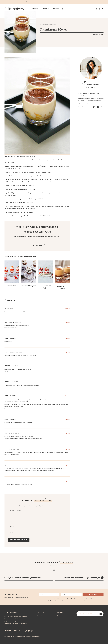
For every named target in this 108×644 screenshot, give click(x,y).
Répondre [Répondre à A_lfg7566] (67, 465)
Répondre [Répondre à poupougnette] (67, 322)
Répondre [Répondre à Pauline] (67, 338)
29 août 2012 (15, 433)
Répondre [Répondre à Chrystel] (67, 366)
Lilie (14, 9)
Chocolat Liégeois (29, 286)
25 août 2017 (16, 465)
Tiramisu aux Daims (62, 287)
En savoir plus (82, 107)
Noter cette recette (98, 35)
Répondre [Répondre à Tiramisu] (67, 433)
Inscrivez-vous (31, 2)
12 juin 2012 (13, 419)
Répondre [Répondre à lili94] (67, 449)
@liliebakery (23, 237)
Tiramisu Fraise (12, 286)
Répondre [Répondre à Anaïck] (67, 419)
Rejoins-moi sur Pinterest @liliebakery (24, 578)
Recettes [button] (36, 9)
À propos (46, 9)
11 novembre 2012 (14, 449)
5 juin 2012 (13, 309)
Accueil (42, 25)
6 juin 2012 (19, 352)
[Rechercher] (101, 614)
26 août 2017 (19, 481)
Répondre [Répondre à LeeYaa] (67, 309)
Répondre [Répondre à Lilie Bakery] (67, 481)
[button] (62, 9)
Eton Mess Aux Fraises (46, 287)
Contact (56, 9)
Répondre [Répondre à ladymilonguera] (67, 352)
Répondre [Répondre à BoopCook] (67, 382)
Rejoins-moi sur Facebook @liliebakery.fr (82, 578)
